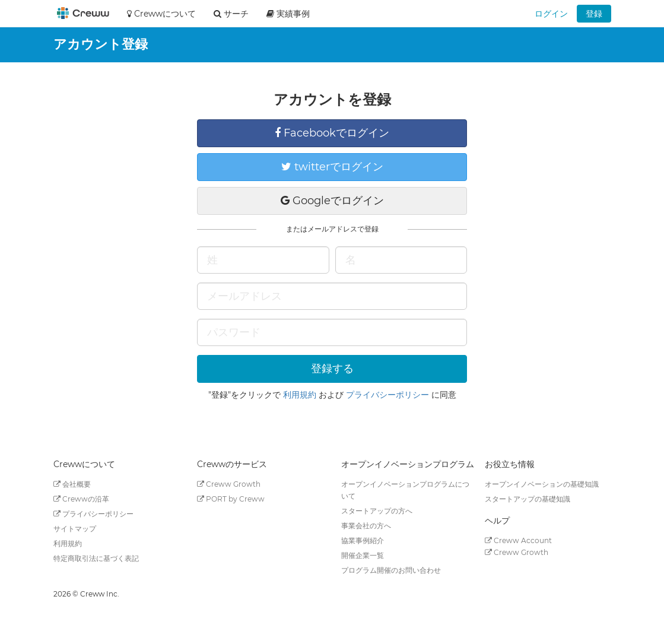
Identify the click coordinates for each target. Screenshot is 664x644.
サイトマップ (75, 529)
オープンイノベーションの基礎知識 (542, 484)
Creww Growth (229, 484)
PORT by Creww (231, 499)
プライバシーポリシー (387, 395)
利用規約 (300, 395)
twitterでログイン (332, 167)
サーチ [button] (231, 14)
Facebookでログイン (332, 133)
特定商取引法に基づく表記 (96, 558)
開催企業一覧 (363, 555)
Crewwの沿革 (81, 499)
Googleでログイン (332, 201)
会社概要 (72, 484)
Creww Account (518, 540)
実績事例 (288, 14)
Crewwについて (161, 14)
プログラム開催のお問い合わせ (391, 570)
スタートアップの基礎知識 (528, 499)
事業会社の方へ (366, 526)
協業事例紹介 (363, 540)
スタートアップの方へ (377, 511)
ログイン (551, 14)
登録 (594, 14)
